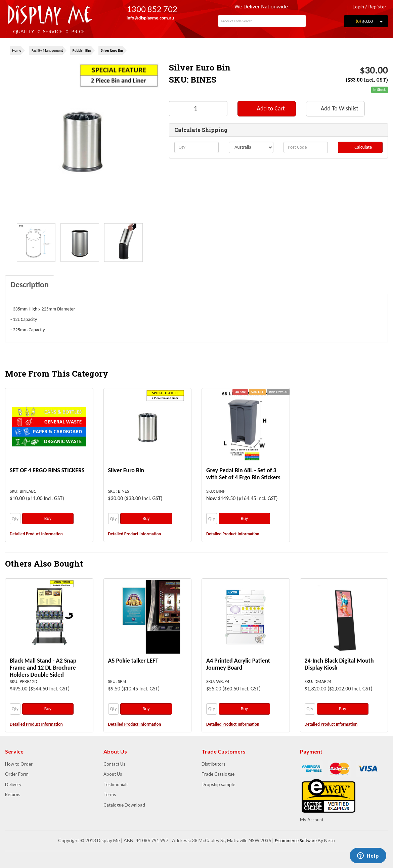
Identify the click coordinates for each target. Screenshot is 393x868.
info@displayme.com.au (147, 18)
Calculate (360, 147)
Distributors (213, 764)
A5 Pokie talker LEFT (133, 661)
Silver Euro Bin (112, 51)
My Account (312, 820)
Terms (110, 794)
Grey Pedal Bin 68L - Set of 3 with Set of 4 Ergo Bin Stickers (243, 474)
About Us (113, 774)
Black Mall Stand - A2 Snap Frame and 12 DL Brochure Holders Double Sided (43, 668)
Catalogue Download (124, 805)
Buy (48, 518)
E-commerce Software (296, 841)
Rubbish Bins (82, 51)
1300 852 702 (147, 9)
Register (377, 7)
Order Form (17, 774)
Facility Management (47, 51)
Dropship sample (218, 784)
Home (17, 51)
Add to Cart (267, 108)
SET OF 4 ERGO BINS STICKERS (47, 470)
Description (30, 284)
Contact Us (114, 764)
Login (356, 7)
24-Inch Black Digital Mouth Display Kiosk (339, 664)
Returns (13, 794)
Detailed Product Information (36, 534)
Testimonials (116, 784)
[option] (36, 243)
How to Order (19, 764)
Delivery (13, 784)
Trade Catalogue (218, 774)
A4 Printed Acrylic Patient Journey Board (238, 664)
